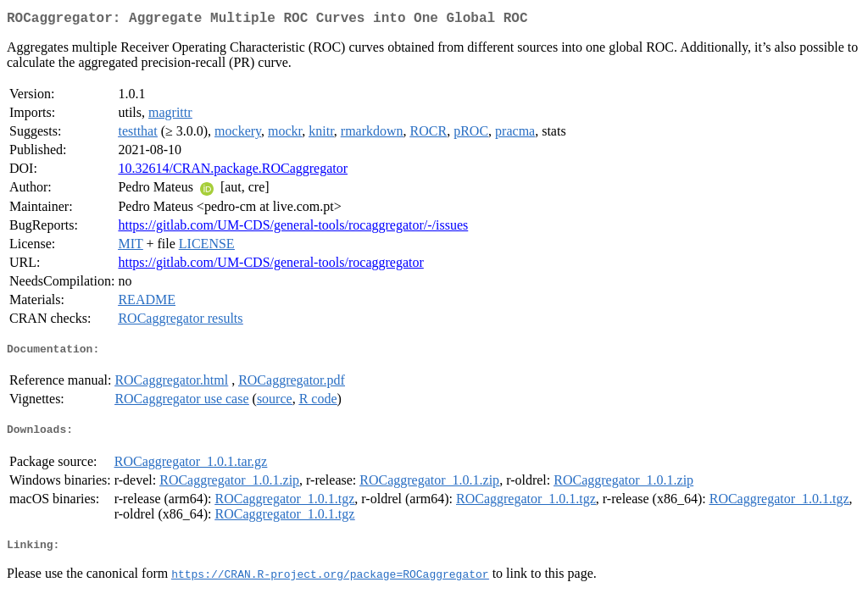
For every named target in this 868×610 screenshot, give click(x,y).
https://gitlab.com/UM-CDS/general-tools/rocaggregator (270, 266)
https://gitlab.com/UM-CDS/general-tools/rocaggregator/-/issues (293, 228)
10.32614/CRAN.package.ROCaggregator (233, 172)
